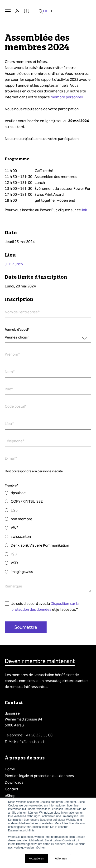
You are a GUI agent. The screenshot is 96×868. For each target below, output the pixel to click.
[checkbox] (48, 532)
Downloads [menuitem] (14, 782)
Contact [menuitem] (12, 789)
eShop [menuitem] (10, 796)
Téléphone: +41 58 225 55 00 (29, 735)
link (84, 210)
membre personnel (67, 97)
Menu (8, 11)
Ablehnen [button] (61, 858)
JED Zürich (14, 264)
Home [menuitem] (10, 769)
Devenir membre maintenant (40, 661)
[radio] (48, 493)
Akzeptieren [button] (36, 858)
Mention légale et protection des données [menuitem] (39, 776)
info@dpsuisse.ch (31, 742)
